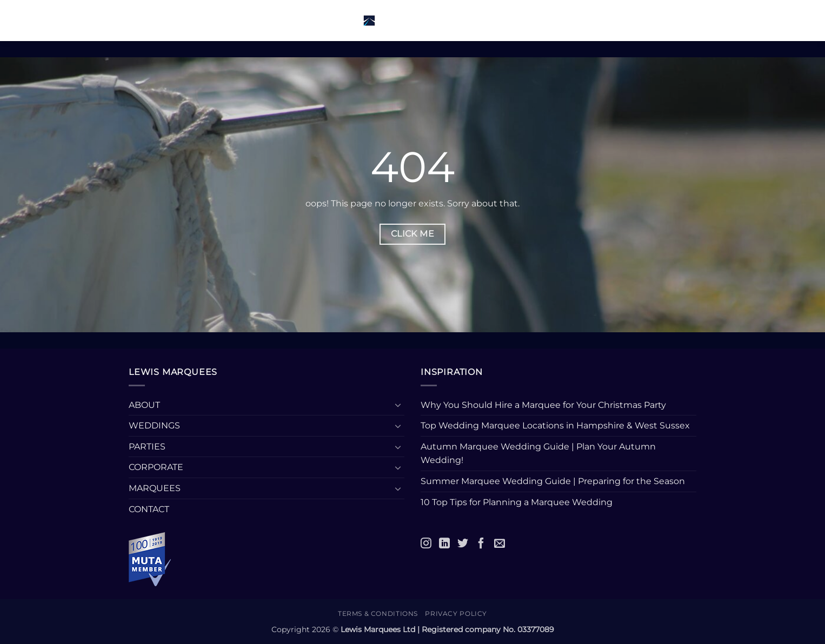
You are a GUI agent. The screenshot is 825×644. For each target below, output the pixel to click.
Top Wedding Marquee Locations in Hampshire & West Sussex (555, 425)
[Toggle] (398, 405)
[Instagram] (426, 543)
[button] (149, 20)
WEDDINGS (154, 425)
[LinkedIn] (444, 543)
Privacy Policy (456, 613)
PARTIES (147, 447)
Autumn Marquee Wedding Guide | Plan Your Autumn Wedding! (538, 454)
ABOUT (144, 405)
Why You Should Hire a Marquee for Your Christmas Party (543, 405)
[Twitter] (463, 543)
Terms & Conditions (378, 613)
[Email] (500, 543)
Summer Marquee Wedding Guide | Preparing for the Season (553, 481)
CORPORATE (156, 467)
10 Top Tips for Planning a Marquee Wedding (518, 502)
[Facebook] (481, 543)
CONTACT (149, 509)
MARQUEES (155, 488)
